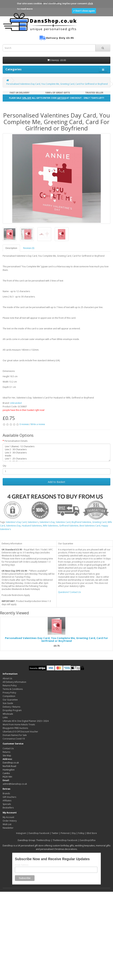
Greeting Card (99, 522)
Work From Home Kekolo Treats (19, 724)
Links (5, 717)
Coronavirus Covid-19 (14, 739)
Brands (6, 793)
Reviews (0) (29, 248)
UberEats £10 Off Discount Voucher (20, 732)
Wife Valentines (50, 526)
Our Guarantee (10, 700)
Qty (4, 466)
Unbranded (16, 403)
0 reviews (24, 424)
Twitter (55, 833)
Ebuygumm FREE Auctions (15, 728)
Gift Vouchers (9, 797)
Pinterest (65, 833)
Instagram (21, 833)
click (90, 3)
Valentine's (33, 522)
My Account (8, 817)
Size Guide (8, 703)
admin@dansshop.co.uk (15, 784)
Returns (6, 752)
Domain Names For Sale (15, 735)
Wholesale (8, 714)
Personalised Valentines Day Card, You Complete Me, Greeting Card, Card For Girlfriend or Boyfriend (57, 84)
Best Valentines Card (90, 526)
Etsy (74, 833)
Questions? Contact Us (69, 592)
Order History (10, 821)
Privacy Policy (9, 693)
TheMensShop (43, 840)
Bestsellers (8, 808)
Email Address (22, 865)
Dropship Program (12, 710)
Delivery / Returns (11, 707)
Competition (9, 696)
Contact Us (8, 748)
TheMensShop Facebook (65, 840)
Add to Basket (56, 482)
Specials (7, 804)
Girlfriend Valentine (69, 526)
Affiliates (7, 801)
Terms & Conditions (13, 689)
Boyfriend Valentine (81, 522)
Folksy (81, 833)
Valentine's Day (47, 522)
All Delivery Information (14, 682)
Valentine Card (63, 522)
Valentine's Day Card (16, 522)
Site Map (7, 756)
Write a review (38, 424)
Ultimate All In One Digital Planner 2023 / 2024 (26, 721)
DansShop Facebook (39, 833)
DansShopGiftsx (87, 840)
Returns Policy (10, 686)
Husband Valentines (32, 526)
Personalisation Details (16, 441)
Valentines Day (13, 526)
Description (11, 248)
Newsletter (8, 828)
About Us (7, 678)
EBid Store (92, 833)
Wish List (7, 824)
